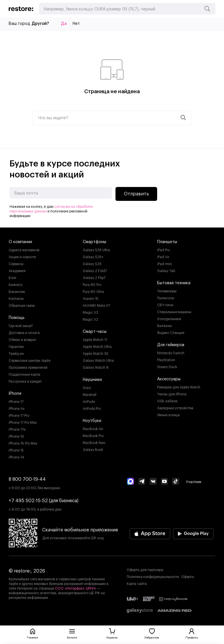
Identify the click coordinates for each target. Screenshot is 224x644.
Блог (13, 278)
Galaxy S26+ (93, 257)
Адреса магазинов (24, 250)
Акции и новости (22, 257)
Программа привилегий (28, 368)
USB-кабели (167, 401)
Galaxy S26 (92, 264)
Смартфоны (94, 242)
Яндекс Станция (171, 333)
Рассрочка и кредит (25, 381)
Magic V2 (90, 320)
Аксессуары (169, 379)
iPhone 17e (17, 430)
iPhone (15, 394)
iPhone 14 (16, 457)
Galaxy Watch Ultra (98, 361)
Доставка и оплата (24, 333)
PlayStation (166, 360)
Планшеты (167, 242)
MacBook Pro (93, 436)
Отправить (136, 194)
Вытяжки (164, 326)
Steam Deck (167, 367)
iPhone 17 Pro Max (23, 423)
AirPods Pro (92, 409)
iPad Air (163, 257)
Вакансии (17, 292)
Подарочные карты (24, 375)
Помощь (17, 318)
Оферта (188, 577)
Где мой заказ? (21, 326)
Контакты (16, 299)
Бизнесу (15, 285)
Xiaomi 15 (91, 299)
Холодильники (169, 319)
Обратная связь (22, 306)
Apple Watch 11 (95, 340)
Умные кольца (168, 415)
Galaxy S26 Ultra (96, 250)
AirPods (89, 402)
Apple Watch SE (96, 354)
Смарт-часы (95, 332)
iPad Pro (164, 250)
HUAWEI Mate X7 (96, 306)
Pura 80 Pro (92, 285)
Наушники (92, 380)
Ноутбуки (92, 421)
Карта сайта (137, 584)
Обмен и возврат (22, 340)
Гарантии (16, 347)
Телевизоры (167, 291)
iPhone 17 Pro (19, 416)
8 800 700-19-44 (27, 479)
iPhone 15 (16, 450)
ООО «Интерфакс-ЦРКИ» (76, 588)
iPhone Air (17, 409)
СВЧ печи (165, 305)
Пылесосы (166, 298)
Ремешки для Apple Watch (179, 387)
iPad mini (165, 264)
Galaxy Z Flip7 (94, 278)
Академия (17, 271)
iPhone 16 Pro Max (23, 443)
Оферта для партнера (145, 570)
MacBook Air (93, 429)
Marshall (90, 395)
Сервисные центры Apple (30, 361)
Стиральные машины (174, 312)
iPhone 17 (16, 402)
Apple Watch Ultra (97, 347)
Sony (87, 388)
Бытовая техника (174, 283)
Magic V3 (90, 313)
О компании (20, 242)
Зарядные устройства (175, 408)
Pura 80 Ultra (93, 292)
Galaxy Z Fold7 (95, 271)
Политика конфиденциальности (153, 577)
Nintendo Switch (171, 353)
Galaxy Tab (166, 271)
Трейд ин (16, 354)
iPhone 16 (16, 436)
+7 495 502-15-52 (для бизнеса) (44, 501)
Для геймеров (171, 345)
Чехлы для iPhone (172, 394)
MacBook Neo (94, 443)
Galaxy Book (93, 450)
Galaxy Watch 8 (96, 368)
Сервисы (16, 264)
